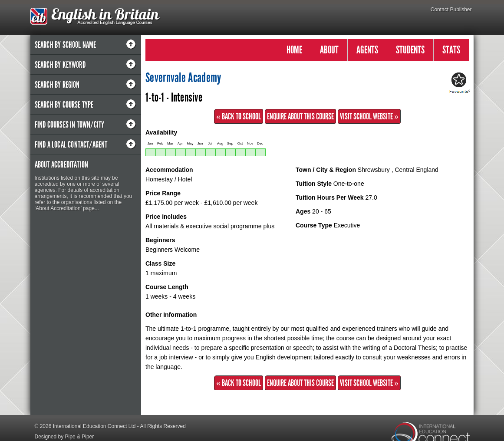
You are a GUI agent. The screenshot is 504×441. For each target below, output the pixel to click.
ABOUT (329, 50)
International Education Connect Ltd (94, 426)
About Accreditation (62, 165)
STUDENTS (410, 50)
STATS (451, 50)
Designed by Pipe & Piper (64, 437)
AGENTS (367, 50)
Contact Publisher (451, 10)
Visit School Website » (369, 116)
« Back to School (239, 116)
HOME (294, 50)
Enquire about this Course (300, 116)
